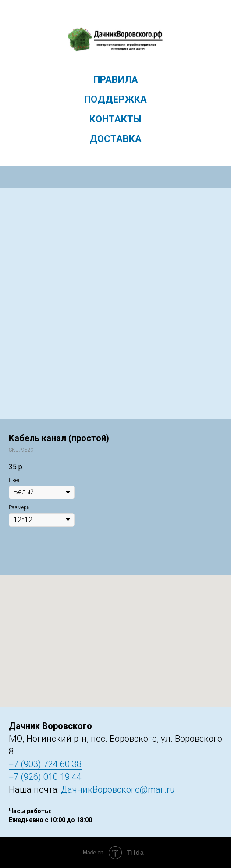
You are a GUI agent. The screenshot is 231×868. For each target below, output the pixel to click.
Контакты (115, 119)
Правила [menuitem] (116, 80)
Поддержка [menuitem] (115, 99)
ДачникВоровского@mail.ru (118, 789)
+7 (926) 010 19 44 (45, 777)
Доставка (115, 139)
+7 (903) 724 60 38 (45, 764)
